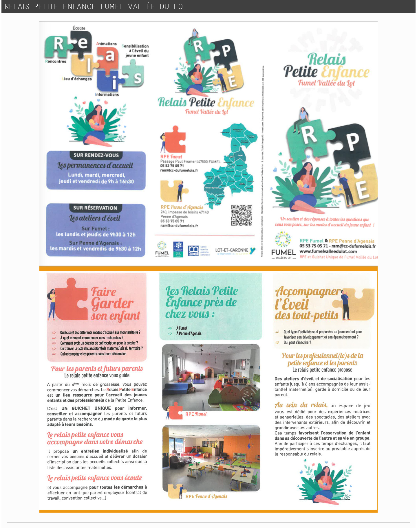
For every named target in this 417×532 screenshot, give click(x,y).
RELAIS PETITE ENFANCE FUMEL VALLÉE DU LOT (96, 7)
